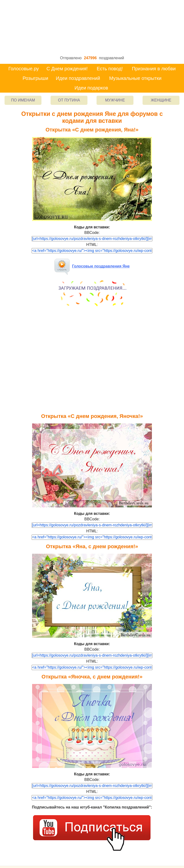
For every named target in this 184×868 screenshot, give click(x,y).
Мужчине (115, 100)
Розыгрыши (35, 78)
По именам (23, 100)
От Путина (69, 100)
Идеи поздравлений (78, 78)
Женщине (161, 100)
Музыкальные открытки (135, 78)
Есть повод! (110, 69)
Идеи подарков (91, 88)
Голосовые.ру (24, 69)
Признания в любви (154, 69)
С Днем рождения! (67, 69)
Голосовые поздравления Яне (92, 266)
